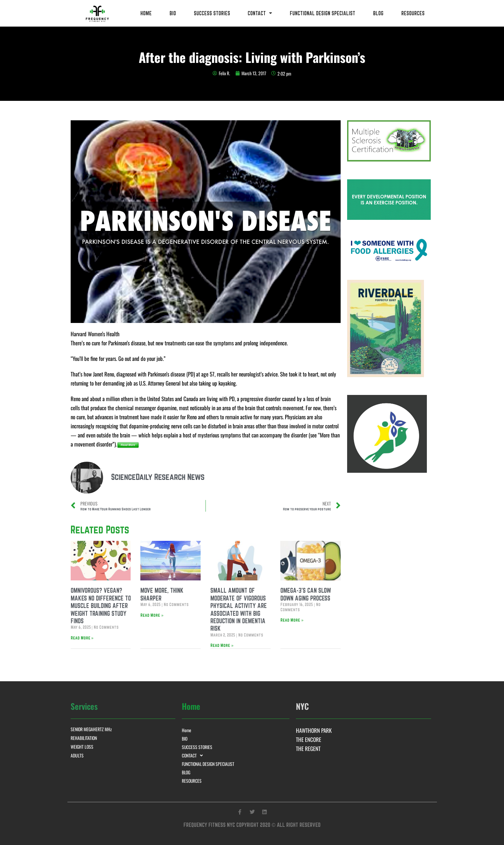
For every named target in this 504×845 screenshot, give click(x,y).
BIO (173, 13)
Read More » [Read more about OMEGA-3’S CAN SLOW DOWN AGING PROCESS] (292, 620)
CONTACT (260, 13)
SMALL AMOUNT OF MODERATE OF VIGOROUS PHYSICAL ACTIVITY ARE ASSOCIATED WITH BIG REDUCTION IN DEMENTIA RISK (239, 609)
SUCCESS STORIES (212, 13)
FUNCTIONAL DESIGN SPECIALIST (322, 13)
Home (146, 13)
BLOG (378, 13)
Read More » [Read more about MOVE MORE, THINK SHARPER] (152, 615)
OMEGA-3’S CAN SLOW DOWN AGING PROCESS (306, 594)
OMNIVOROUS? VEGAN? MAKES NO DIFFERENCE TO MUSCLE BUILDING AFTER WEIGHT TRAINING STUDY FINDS (101, 606)
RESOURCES (413, 13)
